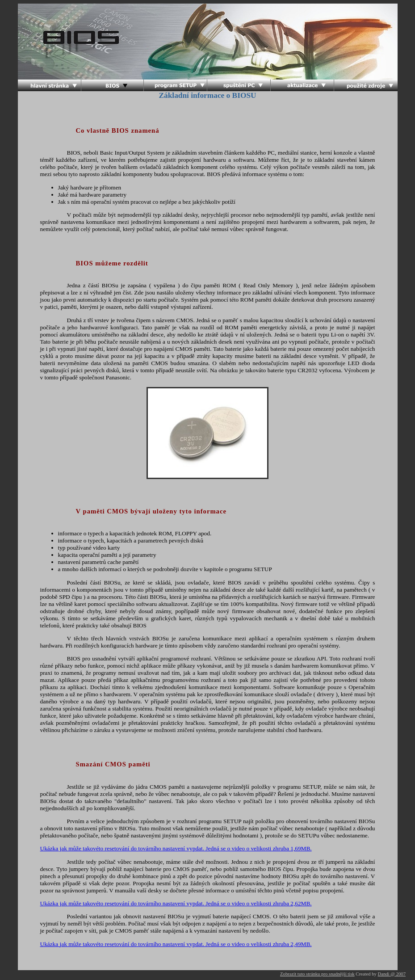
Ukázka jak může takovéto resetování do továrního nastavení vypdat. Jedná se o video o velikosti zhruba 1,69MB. (176, 848)
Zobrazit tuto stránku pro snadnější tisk (317, 974)
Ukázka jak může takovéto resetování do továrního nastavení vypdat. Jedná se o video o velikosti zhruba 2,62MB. (176, 903)
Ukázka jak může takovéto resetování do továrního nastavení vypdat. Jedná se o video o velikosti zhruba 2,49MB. (176, 944)
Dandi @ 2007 (392, 974)
